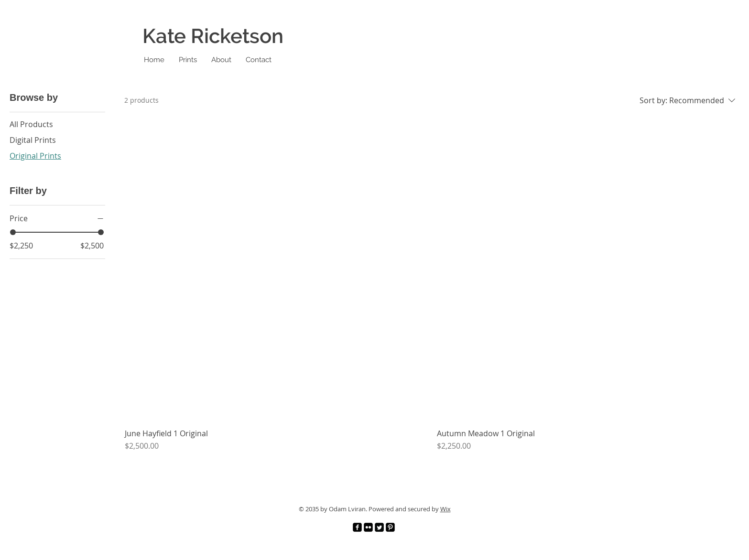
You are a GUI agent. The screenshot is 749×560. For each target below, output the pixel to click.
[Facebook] (357, 527)
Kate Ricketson (213, 36)
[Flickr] (368, 527)
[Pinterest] (390, 527)
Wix (445, 509)
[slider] (13, 232)
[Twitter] (379, 527)
